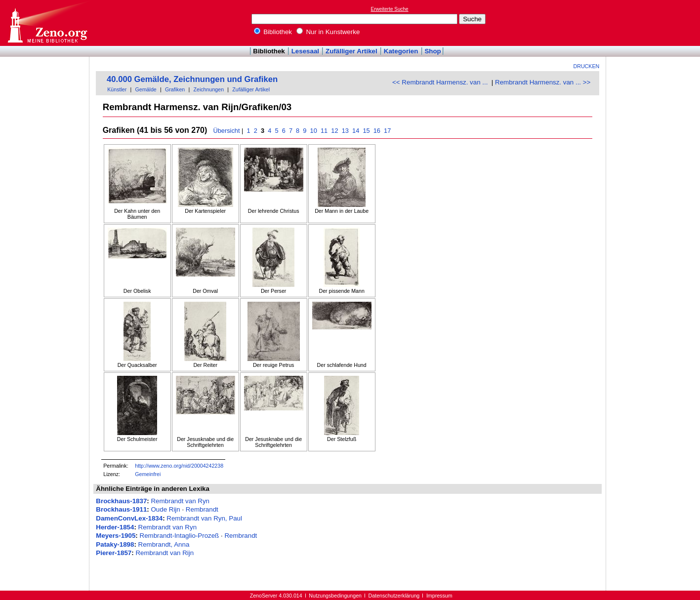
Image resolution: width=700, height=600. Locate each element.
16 (377, 131)
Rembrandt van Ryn (180, 501)
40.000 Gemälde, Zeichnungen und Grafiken (192, 79)
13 (345, 131)
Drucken (587, 66)
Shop (432, 51)
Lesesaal (305, 51)
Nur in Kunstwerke (328, 32)
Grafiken (175, 89)
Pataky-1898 (115, 544)
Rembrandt (202, 509)
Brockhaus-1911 (121, 509)
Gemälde (146, 89)
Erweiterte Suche (390, 9)
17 (388, 131)
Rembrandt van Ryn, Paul (204, 518)
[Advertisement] (655, 23)
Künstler (117, 89)
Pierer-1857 (114, 553)
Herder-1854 (115, 527)
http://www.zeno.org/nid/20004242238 (179, 466)
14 (355, 131)
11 (324, 131)
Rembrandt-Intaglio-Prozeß (180, 536)
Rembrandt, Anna (164, 544)
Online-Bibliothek (47, 23)
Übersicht (226, 131)
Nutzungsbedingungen (335, 596)
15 (366, 131)
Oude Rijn (165, 509)
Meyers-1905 (116, 536)
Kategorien (401, 51)
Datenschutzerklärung (394, 596)
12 (335, 131)
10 (313, 131)
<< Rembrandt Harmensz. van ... (440, 82)
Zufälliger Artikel (351, 51)
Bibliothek (273, 32)
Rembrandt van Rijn (165, 553)
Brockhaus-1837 (121, 501)
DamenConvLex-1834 (129, 518)
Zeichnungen (208, 89)
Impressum (439, 596)
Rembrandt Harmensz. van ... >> (543, 82)
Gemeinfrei (148, 474)
